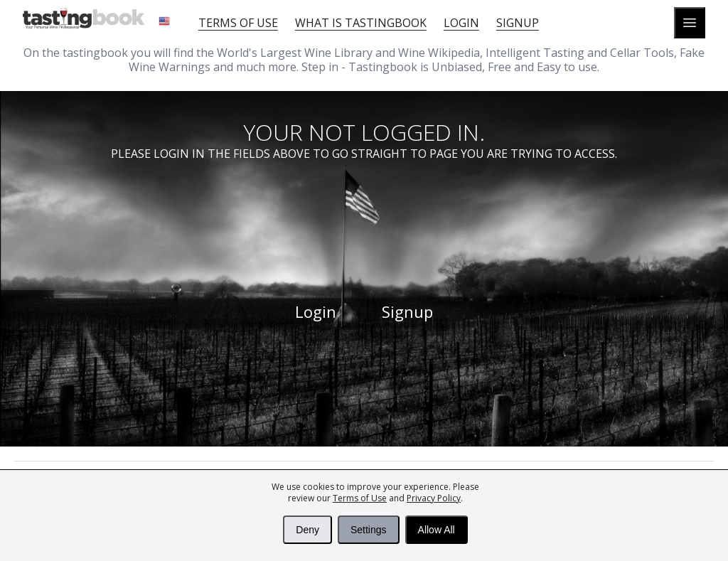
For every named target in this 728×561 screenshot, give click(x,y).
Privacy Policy (434, 498)
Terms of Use (360, 498)
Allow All (437, 530)
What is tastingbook (361, 23)
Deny (307, 530)
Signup (518, 23)
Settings (369, 530)
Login (461, 23)
